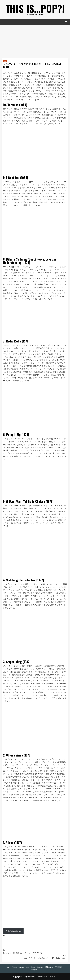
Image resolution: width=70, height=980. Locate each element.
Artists (22, 967)
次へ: (35, 957)
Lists (28, 967)
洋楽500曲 (59, 967)
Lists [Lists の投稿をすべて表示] (5, 61)
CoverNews (41, 977)
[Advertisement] (35, 40)
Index (8, 967)
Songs (33, 967)
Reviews (40, 967)
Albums (15, 967)
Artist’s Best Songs (13, 931)
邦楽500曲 (49, 967)
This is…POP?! (35, 8)
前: (35, 951)
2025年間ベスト (35, 970)
